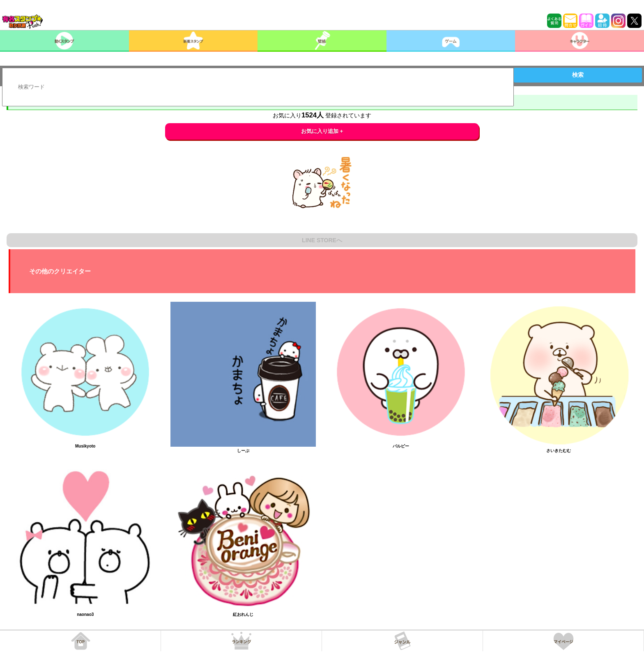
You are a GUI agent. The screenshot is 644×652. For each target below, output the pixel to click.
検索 (578, 75)
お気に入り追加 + (322, 131)
